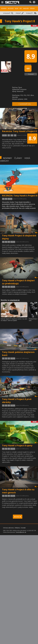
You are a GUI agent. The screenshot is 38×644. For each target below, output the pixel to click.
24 (36, 396)
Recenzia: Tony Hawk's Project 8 (19, 131)
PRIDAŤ (18, 13)
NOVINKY (4, 8)
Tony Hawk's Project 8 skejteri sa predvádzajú (18, 282)
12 (36, 443)
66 (36, 193)
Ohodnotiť (31, 74)
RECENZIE (11, 8)
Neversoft (20, 91)
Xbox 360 (10, 199)
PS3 (6, 199)
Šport (20, 87)
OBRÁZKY (4, 161)
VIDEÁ (16, 8)
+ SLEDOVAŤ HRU (25, 104)
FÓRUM (32, 8)
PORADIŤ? (29, 13)
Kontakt (23, 528)
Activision (23, 89)
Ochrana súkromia (8, 528)
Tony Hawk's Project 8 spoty (17, 445)
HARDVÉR (26, 8)
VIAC (18, 517)
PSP (9, 242)
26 (36, 278)
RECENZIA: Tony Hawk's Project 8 (20, 195)
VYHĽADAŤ (7, 13)
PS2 (3, 199)
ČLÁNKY (18, 158)
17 (36, 349)
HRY (21, 8)
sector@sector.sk (21, 532)
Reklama (17, 528)
